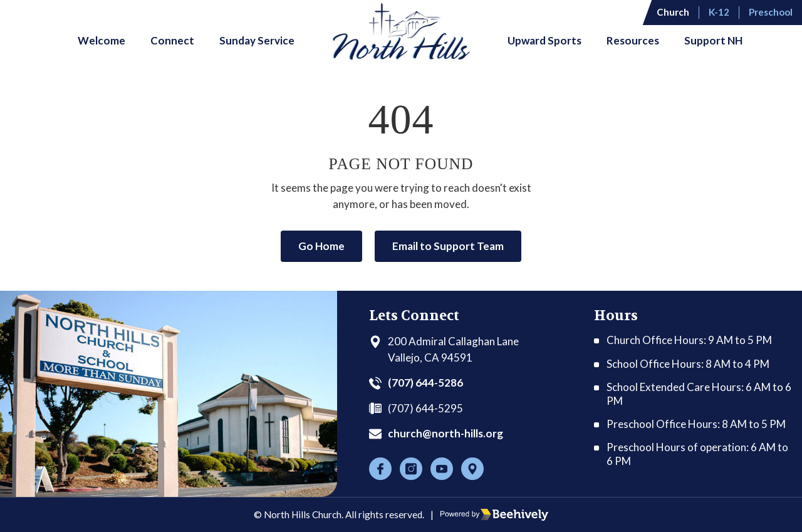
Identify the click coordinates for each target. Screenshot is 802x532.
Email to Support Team (448, 246)
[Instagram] (411, 469)
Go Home (321, 246)
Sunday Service (257, 40)
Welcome (102, 40)
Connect (172, 40)
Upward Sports (544, 40)
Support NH (713, 40)
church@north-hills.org (445, 433)
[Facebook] (380, 469)
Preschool (771, 12)
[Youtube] (442, 469)
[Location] (472, 469)
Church (673, 12)
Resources (633, 40)
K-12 (719, 12)
